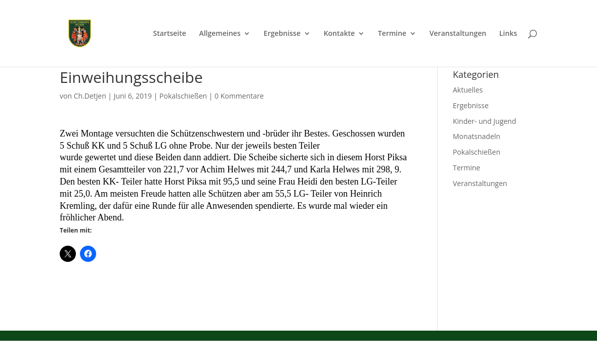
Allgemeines (220, 34)
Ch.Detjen (90, 96)
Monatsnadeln (477, 136)
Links (508, 34)
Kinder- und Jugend (484, 121)
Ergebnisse (282, 34)
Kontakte (339, 34)
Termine (392, 34)
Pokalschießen (183, 96)
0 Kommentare (239, 96)
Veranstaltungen (458, 34)
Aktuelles (468, 90)
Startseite (169, 34)
